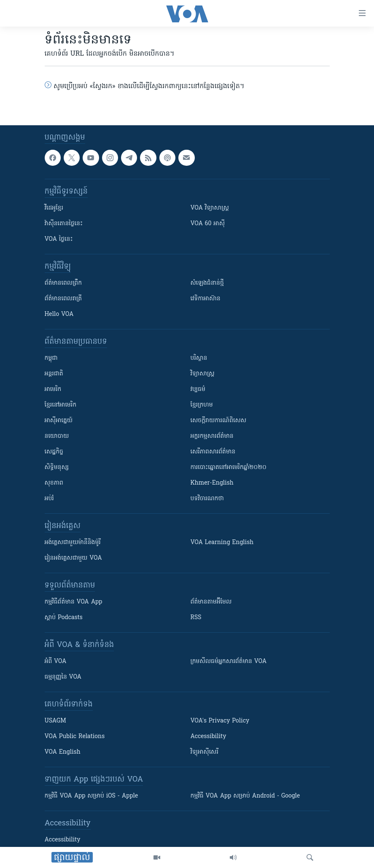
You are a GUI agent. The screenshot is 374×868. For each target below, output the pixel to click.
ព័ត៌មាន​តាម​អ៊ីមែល (211, 602)
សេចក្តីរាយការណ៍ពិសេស (219, 421)
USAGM (55, 721)
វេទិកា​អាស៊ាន (206, 299)
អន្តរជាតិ (54, 374)
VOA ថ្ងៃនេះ (59, 239)
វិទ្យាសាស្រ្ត (203, 374)
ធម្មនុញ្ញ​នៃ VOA (63, 677)
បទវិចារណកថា (207, 499)
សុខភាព (54, 483)
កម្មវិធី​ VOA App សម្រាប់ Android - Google (245, 796)
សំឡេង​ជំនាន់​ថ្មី (207, 283)
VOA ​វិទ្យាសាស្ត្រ (210, 208)
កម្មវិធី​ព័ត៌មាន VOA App (74, 602)
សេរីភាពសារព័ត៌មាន (213, 452)
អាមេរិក (53, 390)
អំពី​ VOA (56, 662)
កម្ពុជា (51, 358)
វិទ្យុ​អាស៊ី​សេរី (204, 752)
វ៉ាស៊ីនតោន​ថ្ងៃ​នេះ (64, 224)
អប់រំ (49, 499)
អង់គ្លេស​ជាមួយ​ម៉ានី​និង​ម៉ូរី (73, 543)
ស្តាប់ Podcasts (64, 618)
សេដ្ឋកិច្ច (54, 452)
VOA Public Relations (75, 737)
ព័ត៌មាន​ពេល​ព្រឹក (63, 283)
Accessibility (209, 737)
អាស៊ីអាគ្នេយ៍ (59, 421)
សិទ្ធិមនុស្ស (57, 468)
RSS (196, 618)
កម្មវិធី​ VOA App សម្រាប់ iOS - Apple (91, 796)
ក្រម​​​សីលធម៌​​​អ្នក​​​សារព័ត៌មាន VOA (229, 662)
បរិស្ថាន (199, 358)
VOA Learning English (222, 543)
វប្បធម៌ (198, 390)
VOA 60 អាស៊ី (208, 224)
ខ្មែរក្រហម (202, 405)
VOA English (63, 752)
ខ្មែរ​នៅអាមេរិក (61, 405)
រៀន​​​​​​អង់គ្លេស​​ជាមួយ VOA (73, 558)
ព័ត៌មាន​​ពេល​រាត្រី (63, 299)
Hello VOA (59, 314)
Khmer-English (212, 483)
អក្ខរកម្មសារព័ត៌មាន (212, 436)
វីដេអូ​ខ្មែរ (54, 208)
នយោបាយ (57, 436)
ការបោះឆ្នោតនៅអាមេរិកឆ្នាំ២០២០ (229, 468)
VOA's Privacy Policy (220, 721)
